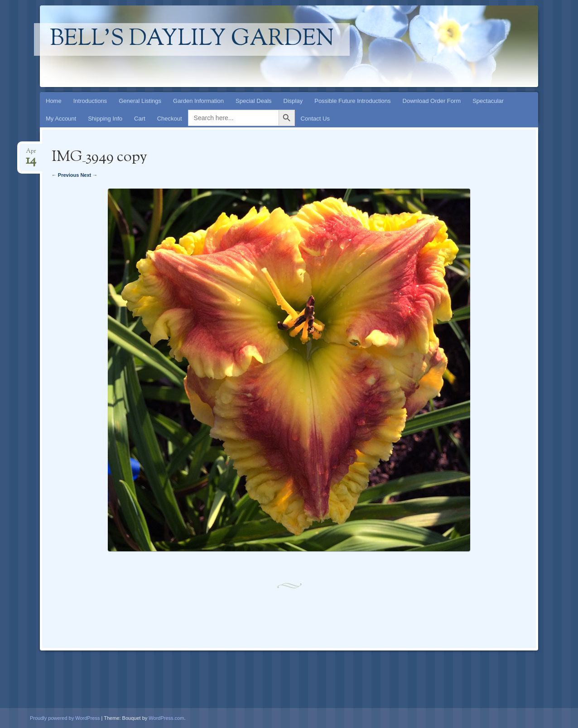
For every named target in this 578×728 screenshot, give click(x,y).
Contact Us (315, 119)
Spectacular (488, 101)
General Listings (140, 101)
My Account (61, 119)
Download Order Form (432, 101)
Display (293, 101)
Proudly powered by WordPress (65, 718)
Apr (31, 154)
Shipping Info (105, 119)
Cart (140, 119)
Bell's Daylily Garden (192, 39)
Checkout (170, 119)
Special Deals (254, 101)
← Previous (65, 175)
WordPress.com (166, 718)
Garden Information (198, 101)
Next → (89, 175)
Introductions (90, 101)
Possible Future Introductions (352, 101)
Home (54, 101)
